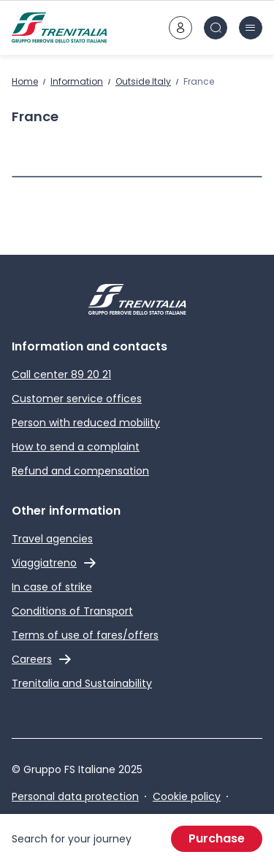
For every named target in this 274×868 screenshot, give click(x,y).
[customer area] (180, 28)
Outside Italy (143, 81)
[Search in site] (216, 28)
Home (25, 81)
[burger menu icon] (251, 28)
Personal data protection (75, 796)
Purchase (217, 838)
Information (77, 81)
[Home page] (59, 28)
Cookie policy (187, 796)
